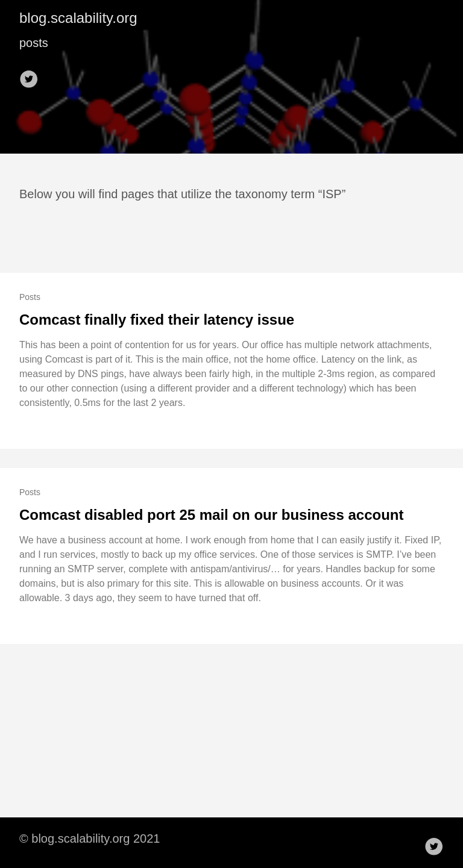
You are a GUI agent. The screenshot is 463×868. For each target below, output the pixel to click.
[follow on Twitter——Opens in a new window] (33, 75)
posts (34, 43)
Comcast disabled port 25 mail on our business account (211, 515)
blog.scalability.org (78, 18)
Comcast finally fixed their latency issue (157, 320)
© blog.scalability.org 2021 (90, 838)
